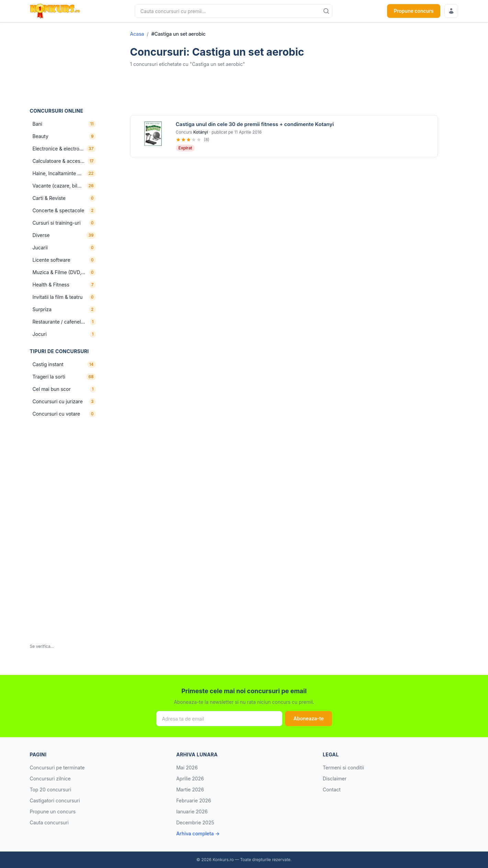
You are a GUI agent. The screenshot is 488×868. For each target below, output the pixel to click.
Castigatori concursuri (55, 801)
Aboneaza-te (308, 718)
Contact (332, 790)
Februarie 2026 (194, 801)
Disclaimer (335, 779)
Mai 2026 (187, 768)
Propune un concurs (53, 811)
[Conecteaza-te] (451, 11)
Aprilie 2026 (190, 779)
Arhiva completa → (198, 833)
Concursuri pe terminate (57, 768)
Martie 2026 (190, 790)
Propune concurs (414, 11)
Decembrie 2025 (195, 822)
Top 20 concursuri (51, 790)
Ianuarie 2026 (192, 811)
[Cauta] (326, 11)
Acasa (137, 34)
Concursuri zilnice (50, 779)
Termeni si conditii (343, 768)
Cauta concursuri (49, 822)
